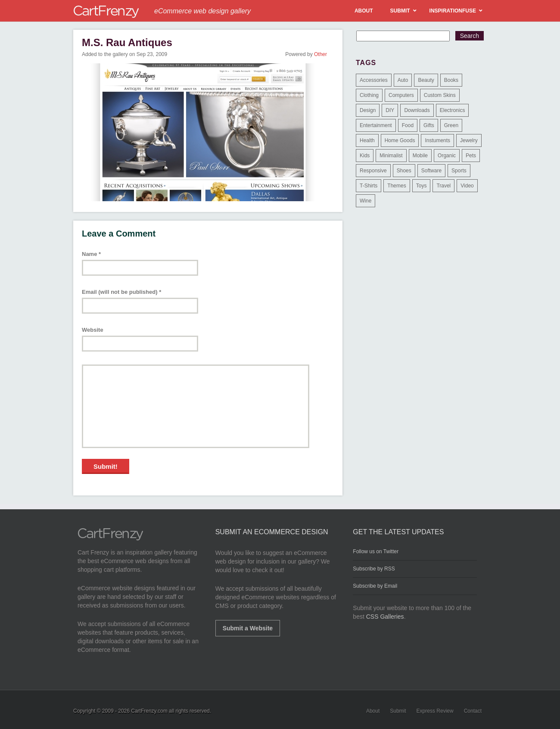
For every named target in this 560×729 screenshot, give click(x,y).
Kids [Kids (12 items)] (365, 156)
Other (320, 54)
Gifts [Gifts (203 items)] (429, 125)
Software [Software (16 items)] (431, 171)
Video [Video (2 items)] (467, 186)
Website (93, 330)
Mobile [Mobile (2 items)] (420, 156)
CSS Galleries (385, 617)
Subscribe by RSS (374, 569)
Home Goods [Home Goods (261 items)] (400, 140)
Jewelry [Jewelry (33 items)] (469, 140)
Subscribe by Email (375, 586)
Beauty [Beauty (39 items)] (426, 80)
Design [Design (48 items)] (368, 110)
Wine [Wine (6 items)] (366, 201)
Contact (473, 711)
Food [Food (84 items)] (408, 125)
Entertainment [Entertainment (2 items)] (376, 125)
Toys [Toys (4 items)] (422, 186)
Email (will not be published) (121, 292)
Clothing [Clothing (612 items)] (369, 95)
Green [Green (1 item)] (451, 125)
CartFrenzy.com (149, 711)
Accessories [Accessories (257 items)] (374, 80)
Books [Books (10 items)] (451, 80)
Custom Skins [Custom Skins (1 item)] (440, 95)
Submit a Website (248, 628)
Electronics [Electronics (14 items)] (453, 110)
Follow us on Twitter (376, 551)
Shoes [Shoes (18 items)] (404, 171)
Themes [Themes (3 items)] (397, 186)
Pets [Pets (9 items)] (471, 156)
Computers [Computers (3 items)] (401, 95)
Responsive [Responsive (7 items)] (373, 171)
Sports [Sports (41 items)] (459, 171)
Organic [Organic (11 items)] (447, 156)
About (373, 711)
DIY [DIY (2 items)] (390, 110)
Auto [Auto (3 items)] (403, 80)
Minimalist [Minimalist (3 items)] (391, 156)
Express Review (435, 711)
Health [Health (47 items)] (367, 140)
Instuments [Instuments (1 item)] (437, 140)
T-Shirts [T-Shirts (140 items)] (369, 186)
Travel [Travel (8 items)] (443, 186)
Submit (398, 711)
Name (91, 254)
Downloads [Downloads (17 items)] (417, 110)
